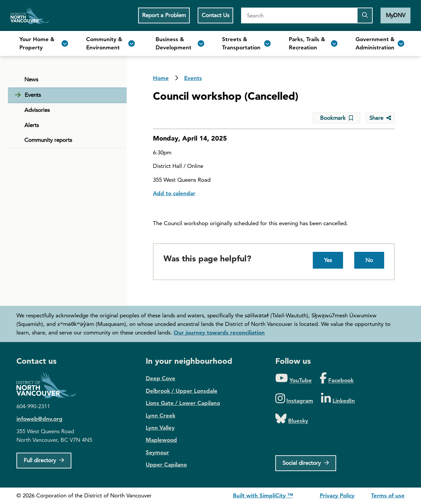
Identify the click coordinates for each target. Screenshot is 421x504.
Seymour (157, 452)
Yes (328, 260)
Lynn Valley (160, 428)
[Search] (299, 15)
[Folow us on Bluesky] (292, 419)
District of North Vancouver (49, 385)
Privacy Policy (337, 495)
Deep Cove (161, 378)
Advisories (37, 110)
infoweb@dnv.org (39, 419)
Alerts (32, 125)
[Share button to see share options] (380, 118)
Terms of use (388, 495)
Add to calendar (174, 193)
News (31, 79)
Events (193, 78)
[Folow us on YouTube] (294, 378)
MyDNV (396, 15)
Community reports (48, 140)
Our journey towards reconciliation (219, 332)
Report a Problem (164, 15)
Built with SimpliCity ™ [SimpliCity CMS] (263, 495)
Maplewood (161, 440)
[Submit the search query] (365, 15)
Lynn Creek (161, 415)
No (369, 260)
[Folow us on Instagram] (294, 399)
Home (30, 15)
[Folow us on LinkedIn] (338, 399)
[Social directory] (306, 463)
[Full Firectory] (44, 461)
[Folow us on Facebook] (337, 378)
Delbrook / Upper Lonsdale (182, 391)
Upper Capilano (166, 464)
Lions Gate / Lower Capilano (183, 403)
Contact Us (215, 15)
